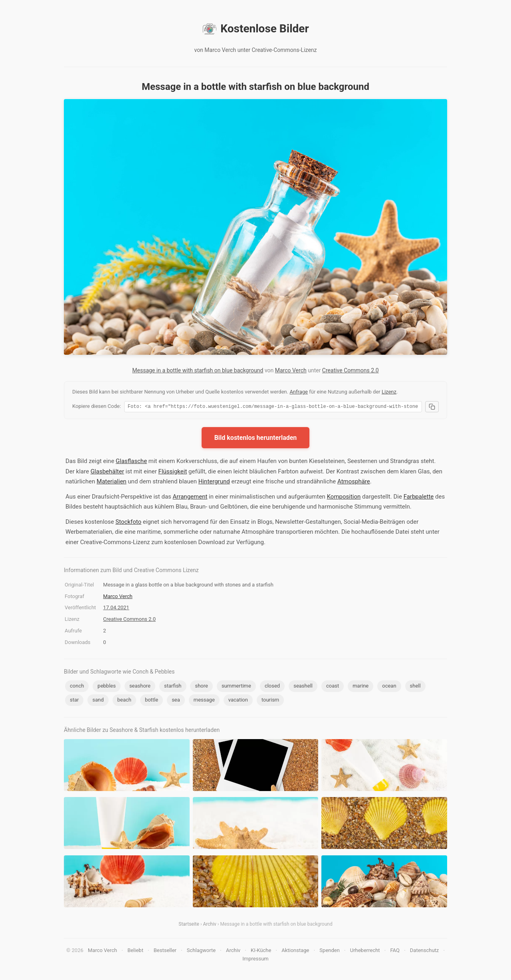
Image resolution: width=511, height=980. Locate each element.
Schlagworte (201, 951)
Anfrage (299, 392)
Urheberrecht (365, 951)
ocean (389, 687)
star (74, 701)
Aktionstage (295, 951)
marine (360, 687)
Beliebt (135, 951)
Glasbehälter (107, 473)
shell (415, 687)
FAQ (395, 951)
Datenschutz (424, 951)
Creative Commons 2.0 (351, 370)
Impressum (255, 960)
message (204, 701)
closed (272, 687)
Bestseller (165, 951)
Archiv (209, 925)
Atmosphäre (354, 483)
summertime (236, 687)
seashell (303, 687)
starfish (173, 687)
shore (201, 687)
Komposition (344, 498)
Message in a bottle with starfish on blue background (198, 370)
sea (176, 701)
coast (333, 687)
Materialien (112, 483)
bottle (152, 701)
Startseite (189, 925)
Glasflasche (131, 462)
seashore (140, 687)
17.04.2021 (116, 609)
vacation (238, 701)
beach (124, 701)
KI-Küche (261, 951)
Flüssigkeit (173, 473)
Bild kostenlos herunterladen (256, 439)
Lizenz (389, 392)
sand (98, 701)
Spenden (330, 951)
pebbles (107, 687)
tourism (270, 701)
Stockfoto (128, 523)
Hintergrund (214, 483)
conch (77, 687)
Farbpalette (419, 498)
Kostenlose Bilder (255, 29)
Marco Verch (291, 370)
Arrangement (190, 498)
